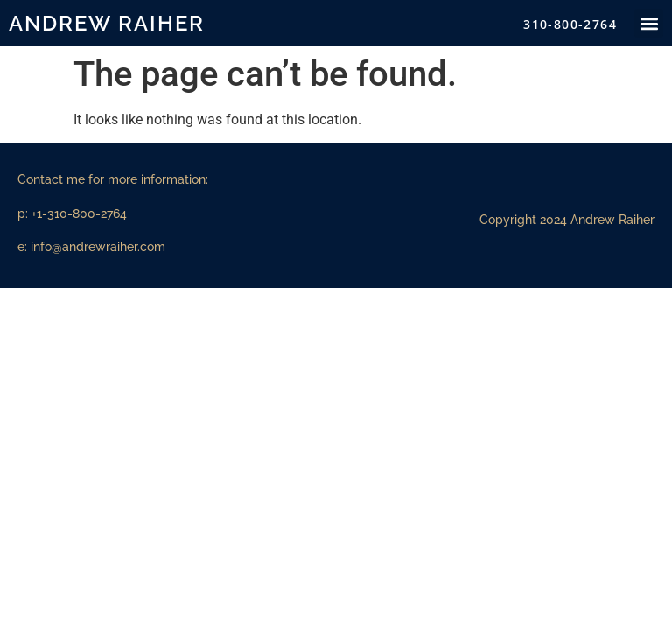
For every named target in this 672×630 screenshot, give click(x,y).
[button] (649, 23)
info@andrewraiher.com (98, 247)
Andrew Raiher (107, 23)
